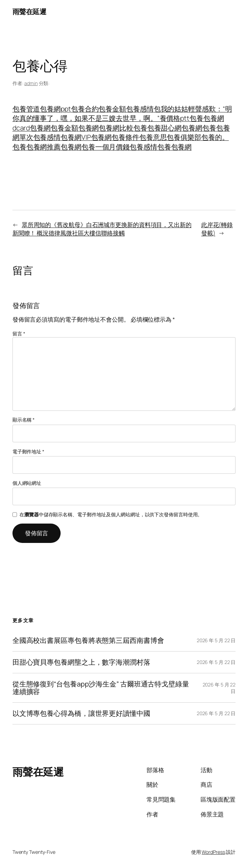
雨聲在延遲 (29, 12)
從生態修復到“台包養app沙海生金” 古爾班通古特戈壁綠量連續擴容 (101, 688)
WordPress (213, 852)
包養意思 (153, 137)
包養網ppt (55, 109)
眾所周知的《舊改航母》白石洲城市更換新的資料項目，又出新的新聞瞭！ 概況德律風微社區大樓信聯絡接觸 (102, 229)
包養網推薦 (44, 147)
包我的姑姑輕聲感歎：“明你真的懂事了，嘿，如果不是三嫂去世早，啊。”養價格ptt (122, 113)
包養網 (40, 128)
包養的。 (215, 137)
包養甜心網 (165, 128)
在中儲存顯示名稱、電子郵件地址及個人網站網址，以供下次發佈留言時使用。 (111, 514)
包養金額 (112, 109)
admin (31, 83)
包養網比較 (116, 128)
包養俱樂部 (184, 137)
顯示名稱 (24, 420)
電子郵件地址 (28, 451)
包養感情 (140, 109)
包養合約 (85, 109)
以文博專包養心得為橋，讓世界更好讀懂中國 (81, 713)
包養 (196, 118)
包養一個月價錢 (105, 147)
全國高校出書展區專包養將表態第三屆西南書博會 (88, 640)
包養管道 (26, 109)
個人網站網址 (27, 483)
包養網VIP (76, 137)
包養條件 (125, 137)
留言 (19, 334)
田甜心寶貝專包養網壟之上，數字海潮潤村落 (81, 662)
